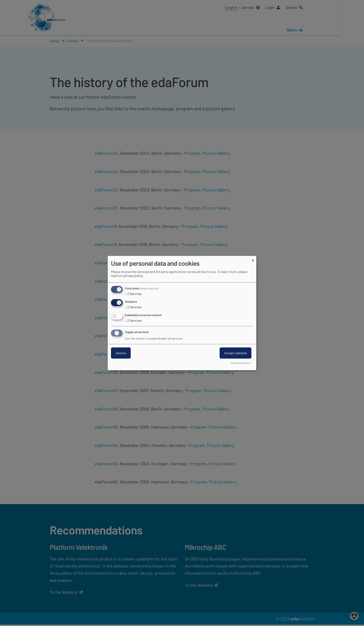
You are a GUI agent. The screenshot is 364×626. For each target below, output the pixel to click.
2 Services (133, 294)
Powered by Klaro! (241, 363)
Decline (121, 353)
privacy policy (133, 275)
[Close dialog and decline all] (253, 259)
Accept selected (236, 353)
